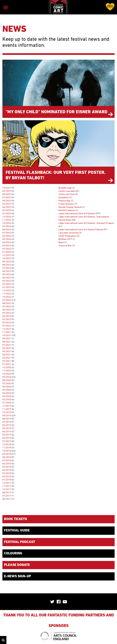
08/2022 (7, 303)
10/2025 (7, 188)
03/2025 (7, 210)
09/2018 (7, 454)
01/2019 (7, 441)
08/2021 (7, 342)
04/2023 (7, 278)
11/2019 (7, 409)
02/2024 (7, 249)
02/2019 (7, 438)
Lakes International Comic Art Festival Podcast (81, 230)
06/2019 (7, 425)
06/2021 (7, 348)
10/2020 (7, 374)
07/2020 (7, 384)
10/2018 (7, 451)
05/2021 (7, 352)
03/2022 (7, 319)
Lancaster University (69, 233)
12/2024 (7, 217)
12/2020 (7, 368)
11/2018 (7, 448)
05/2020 (7, 390)
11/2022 (7, 294)
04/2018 (7, 470)
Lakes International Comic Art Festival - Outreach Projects (86, 223)
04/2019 (7, 432)
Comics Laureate (67, 191)
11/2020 (7, 371)
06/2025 (7, 201)
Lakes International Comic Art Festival (77, 214)
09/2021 (7, 339)
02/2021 (7, 361)
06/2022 (7, 310)
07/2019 (7, 422)
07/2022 (7, 307)
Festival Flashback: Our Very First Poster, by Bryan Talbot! (56, 175)
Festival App (64, 201)
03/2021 (7, 358)
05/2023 (7, 275)
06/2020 (7, 387)
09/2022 (7, 300)
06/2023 (7, 271)
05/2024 (7, 239)
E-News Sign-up (17, 576)
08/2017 (7, 493)
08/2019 (7, 419)
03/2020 (7, 396)
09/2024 (7, 226)
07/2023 (7, 268)
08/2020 (7, 380)
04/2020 (7, 393)
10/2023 (7, 258)
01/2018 (7, 480)
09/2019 (7, 416)
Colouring (13, 553)
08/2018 (7, 457)
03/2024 (7, 246)
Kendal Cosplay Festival (70, 207)
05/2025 (7, 204)
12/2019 (7, 406)
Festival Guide (17, 530)
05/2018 (7, 467)
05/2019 (7, 428)
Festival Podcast (20, 542)
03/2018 (7, 473)
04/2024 (7, 242)
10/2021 (7, 335)
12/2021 (7, 329)
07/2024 (7, 233)
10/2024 (7, 223)
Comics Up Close (67, 194)
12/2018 (7, 445)
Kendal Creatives (67, 210)
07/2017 (7, 496)
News (61, 242)
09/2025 (7, 191)
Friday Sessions (66, 204)
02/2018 (7, 477)
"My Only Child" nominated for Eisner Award (56, 112)
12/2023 (7, 255)
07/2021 (7, 345)
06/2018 (7, 464)
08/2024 (7, 230)
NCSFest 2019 (65, 239)
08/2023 (7, 265)
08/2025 (7, 194)
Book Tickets (15, 519)
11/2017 (7, 486)
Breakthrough (65, 188)
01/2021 (7, 364)
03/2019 (7, 435)
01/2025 (7, 214)
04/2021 (7, 355)
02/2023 (7, 284)
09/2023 (7, 262)
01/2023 (7, 287)
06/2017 (7, 499)
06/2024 (7, 236)
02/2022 (7, 323)
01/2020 (7, 403)
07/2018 (7, 461)
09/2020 (7, 377)
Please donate (17, 565)
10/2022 (7, 297)
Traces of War (65, 246)
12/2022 (7, 291)
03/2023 (7, 281)
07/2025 (7, 198)
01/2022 (7, 326)
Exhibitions (64, 198)
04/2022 (7, 316)
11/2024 (7, 220)
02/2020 (7, 400)
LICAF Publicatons (67, 236)
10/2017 (7, 489)
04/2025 (7, 207)
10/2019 (7, 412)
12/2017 (7, 483)
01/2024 (7, 252)
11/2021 (7, 332)
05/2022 (7, 313)
